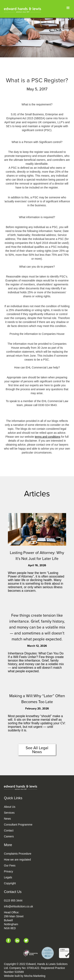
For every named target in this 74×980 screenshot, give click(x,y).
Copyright (10, 883)
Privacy (8, 871)
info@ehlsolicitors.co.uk (18, 906)
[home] (22, 10)
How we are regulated (17, 860)
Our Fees (10, 865)
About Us (10, 807)
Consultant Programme (18, 825)
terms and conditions (47, 437)
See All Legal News (37, 750)
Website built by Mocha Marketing (25, 976)
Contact (9, 830)
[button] (68, 8)
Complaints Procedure (18, 854)
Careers (9, 836)
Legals (8, 877)
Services (9, 813)
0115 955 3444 (13, 900)
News (7, 819)
